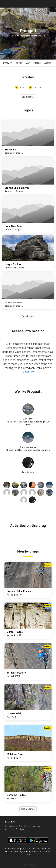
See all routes (28, 97)
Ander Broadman (28, 447)
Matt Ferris (28, 419)
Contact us (14, 826)
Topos (19, 63)
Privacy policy (36, 826)
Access (48, 63)
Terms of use (24, 826)
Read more (28, 372)
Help (6, 826)
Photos (37, 63)
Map (28, 63)
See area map (28, 809)
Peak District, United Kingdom (33, 36)
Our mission (9, 829)
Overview (8, 63)
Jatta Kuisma (28, 472)
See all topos (28, 316)
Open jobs (20, 829)
